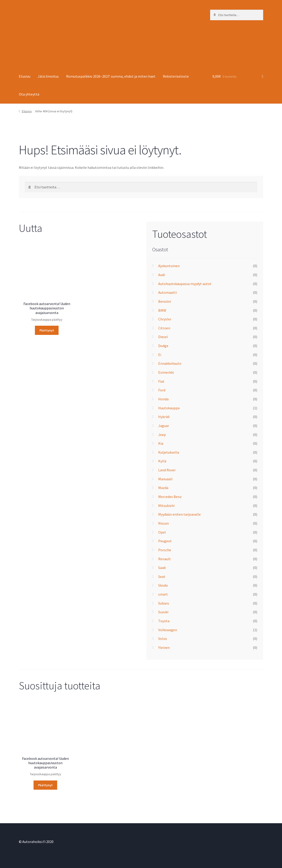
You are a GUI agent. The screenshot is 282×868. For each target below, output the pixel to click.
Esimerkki (166, 372)
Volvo (163, 639)
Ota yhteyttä (29, 94)
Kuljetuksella (169, 452)
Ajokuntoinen (169, 266)
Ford (162, 390)
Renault (165, 559)
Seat (162, 577)
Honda (163, 399)
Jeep (162, 435)
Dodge (163, 346)
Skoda (163, 585)
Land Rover (167, 470)
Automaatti (168, 292)
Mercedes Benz (170, 497)
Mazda (163, 488)
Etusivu (25, 76)
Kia (161, 443)
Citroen (164, 328)
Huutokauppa (169, 408)
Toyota (164, 621)
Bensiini (165, 301)
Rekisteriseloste (176, 76)
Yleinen (164, 647)
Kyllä (162, 461)
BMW (162, 310)
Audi (162, 275)
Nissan (164, 523)
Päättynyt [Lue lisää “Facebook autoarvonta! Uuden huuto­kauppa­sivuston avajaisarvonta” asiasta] (47, 330)
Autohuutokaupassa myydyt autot (185, 284)
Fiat (161, 381)
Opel (162, 532)
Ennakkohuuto (170, 363)
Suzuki (163, 612)
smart (163, 594)
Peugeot (165, 541)
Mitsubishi (166, 506)
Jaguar (164, 426)
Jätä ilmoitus (48, 76)
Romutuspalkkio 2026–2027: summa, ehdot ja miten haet (111, 76)
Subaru (164, 603)
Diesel (163, 337)
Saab (162, 568)
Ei (160, 355)
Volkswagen (168, 630)
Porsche (165, 550)
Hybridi (164, 417)
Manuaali (165, 479)
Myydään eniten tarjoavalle (179, 514)
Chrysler (165, 319)
